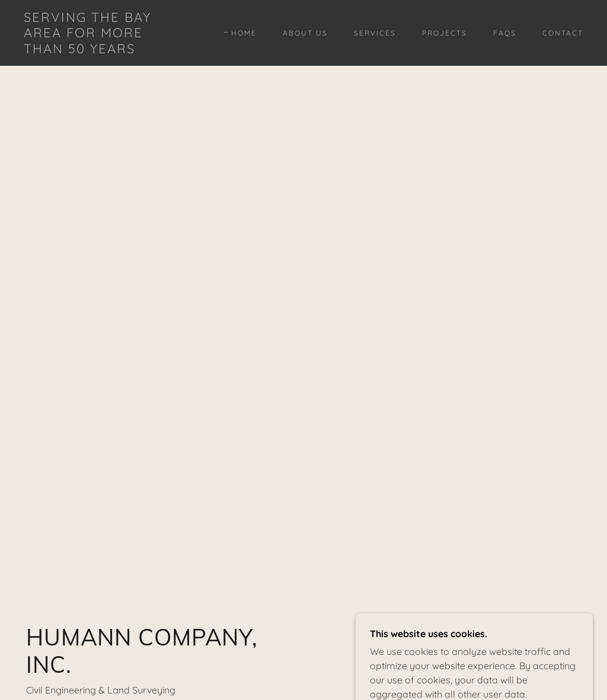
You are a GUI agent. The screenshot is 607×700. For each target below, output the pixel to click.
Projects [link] (445, 33)
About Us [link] (305, 33)
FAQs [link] (505, 33)
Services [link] (375, 33)
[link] (98, 50)
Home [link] (244, 33)
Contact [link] (563, 33)
